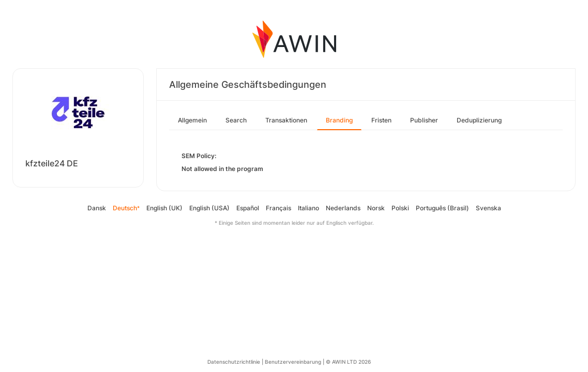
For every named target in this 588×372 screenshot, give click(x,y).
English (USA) (209, 208)
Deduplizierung (479, 120)
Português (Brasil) (442, 208)
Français (278, 208)
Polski (400, 208)
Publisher (424, 120)
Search (236, 120)
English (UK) (164, 208)
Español (248, 208)
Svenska (488, 208)
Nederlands (343, 208)
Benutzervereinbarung (293, 362)
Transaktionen (286, 120)
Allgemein (192, 120)
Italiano (308, 208)
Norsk (376, 208)
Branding (339, 120)
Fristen (381, 120)
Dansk (97, 208)
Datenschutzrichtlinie (234, 362)
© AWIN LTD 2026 (348, 362)
